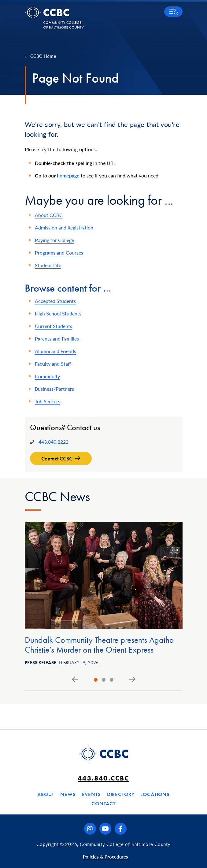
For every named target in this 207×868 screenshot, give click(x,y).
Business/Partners (54, 389)
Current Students (54, 326)
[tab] (96, 680)
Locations (155, 794)
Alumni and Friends (55, 351)
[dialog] (189, 850)
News (68, 794)
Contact (103, 803)
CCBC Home (43, 56)
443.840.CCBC (103, 778)
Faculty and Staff (53, 364)
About (46, 794)
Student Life (48, 265)
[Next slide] (132, 680)
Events (91, 794)
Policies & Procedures (105, 857)
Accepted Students (55, 301)
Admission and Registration (64, 227)
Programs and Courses (59, 253)
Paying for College (54, 240)
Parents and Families (57, 339)
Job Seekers (48, 401)
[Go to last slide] (75, 680)
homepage (68, 175)
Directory (121, 794)
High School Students (58, 313)
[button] (173, 12)
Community (47, 376)
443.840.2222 (54, 442)
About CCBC (49, 215)
